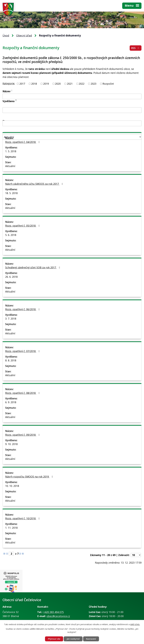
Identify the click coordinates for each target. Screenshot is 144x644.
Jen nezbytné (73, 639)
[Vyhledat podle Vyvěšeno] (72, 110)
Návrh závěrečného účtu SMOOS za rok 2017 (35, 184)
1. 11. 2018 (11, 528)
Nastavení (91, 639)
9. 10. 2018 (11, 444)
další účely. (135, 624)
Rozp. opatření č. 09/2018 (23, 435)
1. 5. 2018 (11, 151)
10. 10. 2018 (12, 486)
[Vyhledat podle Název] (72, 96)
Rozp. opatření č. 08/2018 (23, 393)
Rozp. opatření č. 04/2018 (23, 142)
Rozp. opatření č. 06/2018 (23, 309)
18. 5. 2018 (11, 193)
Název (6, 91)
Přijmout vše (54, 639)
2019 (46, 84)
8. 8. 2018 (11, 360)
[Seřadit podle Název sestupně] (12, 91)
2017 (22, 84)
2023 (94, 84)
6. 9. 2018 (11, 402)
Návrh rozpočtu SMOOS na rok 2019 (30, 477)
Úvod (6, 35)
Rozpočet (108, 84)
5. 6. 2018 (11, 235)
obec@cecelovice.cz (58, 616)
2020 (58, 84)
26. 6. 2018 (11, 277)
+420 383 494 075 (54, 612)
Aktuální (10, 166)
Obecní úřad (24, 35)
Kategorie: (9, 83)
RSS (136, 48)
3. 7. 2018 (11, 319)
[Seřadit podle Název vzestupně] (12, 90)
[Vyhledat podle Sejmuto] (72, 123)
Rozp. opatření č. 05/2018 (23, 226)
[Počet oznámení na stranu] (136, 555)
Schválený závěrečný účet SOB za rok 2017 (33, 267)
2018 (34, 84)
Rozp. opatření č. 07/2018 (23, 351)
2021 (70, 84)
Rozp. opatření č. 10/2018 (23, 518)
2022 (82, 84)
